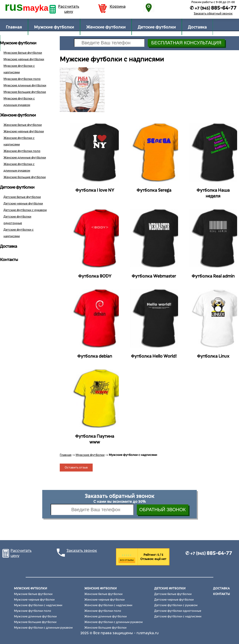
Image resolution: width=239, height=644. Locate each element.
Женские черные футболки (24, 131)
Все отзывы (127, 560)
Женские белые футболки (23, 125)
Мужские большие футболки (25, 92)
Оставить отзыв (76, 468)
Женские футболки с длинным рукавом (113, 622)
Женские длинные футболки (25, 158)
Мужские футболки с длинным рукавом (43, 628)
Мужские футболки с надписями (38, 605)
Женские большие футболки (25, 177)
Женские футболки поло (22, 151)
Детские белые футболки (22, 197)
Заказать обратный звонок (213, 14)
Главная (14, 27)
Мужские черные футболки (24, 59)
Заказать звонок (82, 551)
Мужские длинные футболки (25, 85)
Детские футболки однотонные (178, 611)
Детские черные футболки (23, 204)
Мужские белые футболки (23, 53)
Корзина (118, 7)
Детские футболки (157, 27)
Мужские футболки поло (22, 79)
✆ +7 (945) (209, 553)
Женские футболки (106, 27)
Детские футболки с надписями (178, 616)
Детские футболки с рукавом (25, 210)
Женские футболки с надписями (108, 605)
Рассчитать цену (69, 9)
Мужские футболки (54, 27)
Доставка (197, 27)
